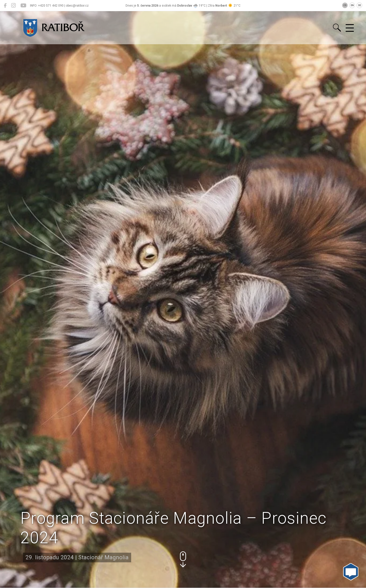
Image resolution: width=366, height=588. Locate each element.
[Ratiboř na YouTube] (23, 6)
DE (360, 5)
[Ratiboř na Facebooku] (5, 6)
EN (352, 5)
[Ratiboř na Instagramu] (13, 6)
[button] (183, 559)
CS (345, 5)
